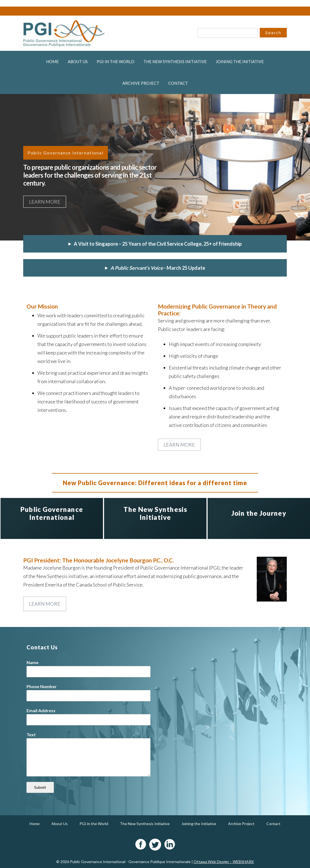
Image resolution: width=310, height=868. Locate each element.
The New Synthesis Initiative (175, 61)
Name (33, 662)
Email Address (41, 710)
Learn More (45, 202)
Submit (40, 787)
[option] (52, 518)
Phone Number (42, 686)
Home (52, 61)
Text (31, 734)
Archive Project (141, 83)
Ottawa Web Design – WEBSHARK (224, 862)
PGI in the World (116, 61)
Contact (178, 83)
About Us (78, 61)
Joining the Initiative (240, 61)
